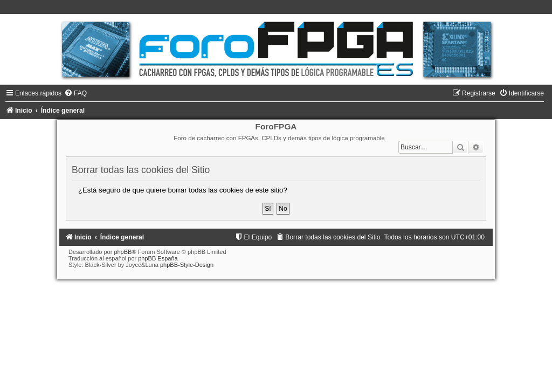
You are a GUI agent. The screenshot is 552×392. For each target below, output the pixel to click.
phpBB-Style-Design (187, 265)
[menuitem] (75, 93)
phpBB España (158, 258)
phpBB (123, 252)
